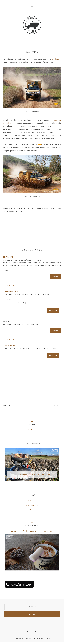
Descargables (32, 505)
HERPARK (49, 638)
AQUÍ (40, 144)
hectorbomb (8, 257)
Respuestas (11, 286)
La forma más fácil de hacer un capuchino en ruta (32, 531)
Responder (55, 276)
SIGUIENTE (7, 406)
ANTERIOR (57, 406)
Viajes (32, 510)
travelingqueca (12, 291)
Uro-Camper (56, 59)
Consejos (32, 501)
